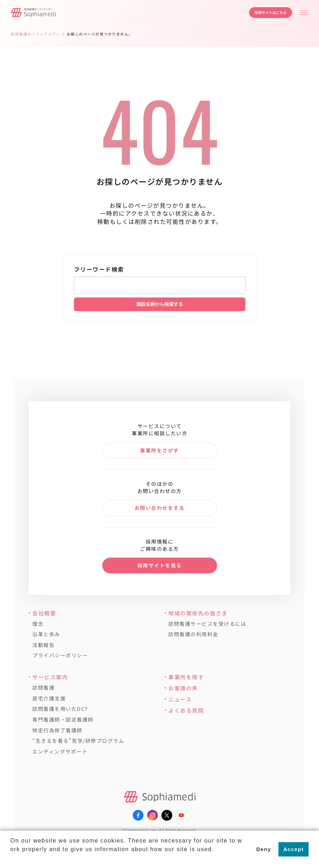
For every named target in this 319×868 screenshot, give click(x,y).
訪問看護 (43, 688)
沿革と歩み (46, 634)
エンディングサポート (60, 752)
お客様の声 (183, 688)
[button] (11, 859)
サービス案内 (50, 677)
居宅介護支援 (49, 698)
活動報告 (43, 645)
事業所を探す (186, 677)
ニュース (180, 699)
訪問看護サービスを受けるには (207, 624)
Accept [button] (294, 849)
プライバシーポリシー (60, 655)
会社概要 (44, 613)
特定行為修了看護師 (57, 730)
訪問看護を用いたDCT (60, 709)
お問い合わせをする (160, 508)
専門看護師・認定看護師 (63, 720)
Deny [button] (264, 849)
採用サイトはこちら (271, 12)
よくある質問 (186, 710)
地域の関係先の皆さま (198, 613)
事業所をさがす (159, 450)
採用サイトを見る (160, 565)
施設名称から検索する (160, 304)
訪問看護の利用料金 (193, 634)
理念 (38, 624)
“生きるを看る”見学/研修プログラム (78, 741)
